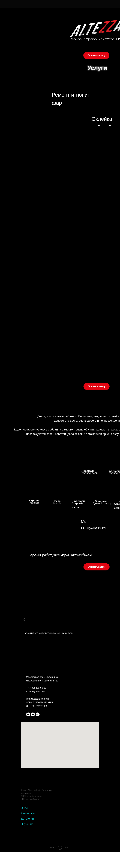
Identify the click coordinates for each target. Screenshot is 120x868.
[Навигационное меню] (116, 4)
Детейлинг (28, 819)
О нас (24, 808)
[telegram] (38, 714)
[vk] (28, 714)
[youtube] (33, 714)
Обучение (27, 824)
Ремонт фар (29, 813)
